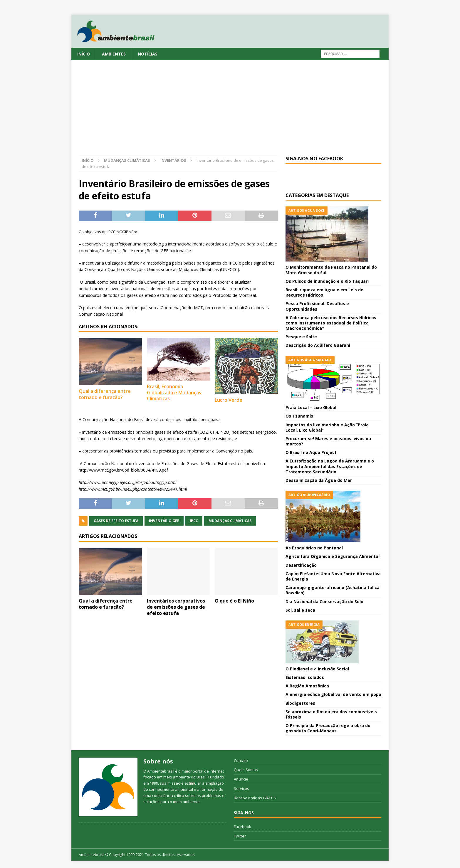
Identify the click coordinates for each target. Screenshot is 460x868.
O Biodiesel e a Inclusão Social (317, 669)
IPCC (194, 521)
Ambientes (114, 54)
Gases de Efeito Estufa (116, 521)
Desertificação (301, 565)
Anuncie (241, 779)
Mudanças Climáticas (127, 160)
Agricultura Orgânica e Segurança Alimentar (333, 556)
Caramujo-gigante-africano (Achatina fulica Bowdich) (333, 590)
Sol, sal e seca (300, 610)
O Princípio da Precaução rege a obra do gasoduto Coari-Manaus (328, 728)
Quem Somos (246, 770)
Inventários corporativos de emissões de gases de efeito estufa (176, 607)
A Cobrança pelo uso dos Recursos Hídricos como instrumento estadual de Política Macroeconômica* (331, 323)
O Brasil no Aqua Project (311, 452)
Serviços (241, 788)
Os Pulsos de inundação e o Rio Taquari (327, 281)
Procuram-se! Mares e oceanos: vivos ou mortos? (328, 441)
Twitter (240, 836)
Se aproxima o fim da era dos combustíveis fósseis (331, 714)
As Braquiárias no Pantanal (314, 548)
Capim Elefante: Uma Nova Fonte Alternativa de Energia (333, 576)
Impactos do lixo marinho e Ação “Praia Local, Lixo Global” (327, 427)
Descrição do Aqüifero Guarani (318, 345)
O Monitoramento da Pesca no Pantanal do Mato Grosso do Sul (331, 270)
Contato (241, 761)
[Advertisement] (230, 112)
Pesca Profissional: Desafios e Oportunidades (317, 306)
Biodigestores (300, 703)
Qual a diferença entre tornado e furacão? (105, 394)
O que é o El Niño (234, 601)
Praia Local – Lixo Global (311, 407)
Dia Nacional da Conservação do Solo (324, 602)
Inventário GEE (164, 521)
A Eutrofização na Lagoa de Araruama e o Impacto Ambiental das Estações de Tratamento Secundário (330, 466)
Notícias (148, 54)
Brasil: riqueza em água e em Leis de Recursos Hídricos (324, 292)
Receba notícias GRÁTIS (255, 798)
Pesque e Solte (301, 337)
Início (84, 54)
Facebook (242, 827)
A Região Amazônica (307, 686)
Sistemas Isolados (305, 677)
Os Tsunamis (299, 416)
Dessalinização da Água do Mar (319, 480)
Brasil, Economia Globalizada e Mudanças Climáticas (174, 393)
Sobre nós (158, 761)
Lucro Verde (229, 400)
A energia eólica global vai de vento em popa (333, 694)
